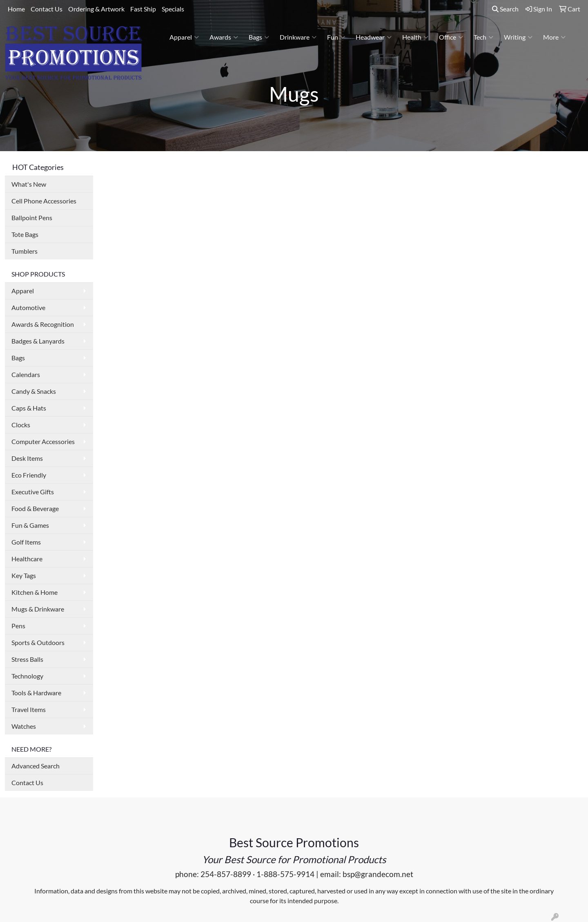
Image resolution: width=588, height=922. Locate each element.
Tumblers (24, 251)
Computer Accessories (43, 441)
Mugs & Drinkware (38, 609)
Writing (518, 37)
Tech (483, 37)
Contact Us (47, 9)
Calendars (26, 374)
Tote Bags (25, 234)
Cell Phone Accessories (44, 201)
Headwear (374, 37)
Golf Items (26, 542)
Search (505, 9)
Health (415, 37)
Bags (259, 37)
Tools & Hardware (36, 693)
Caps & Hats (29, 408)
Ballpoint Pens (32, 218)
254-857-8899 (226, 874)
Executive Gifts (33, 492)
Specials (173, 9)
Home (16, 9)
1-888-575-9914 (285, 874)
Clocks (21, 425)
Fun (336, 37)
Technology (27, 676)
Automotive (28, 307)
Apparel (184, 37)
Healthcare (27, 559)
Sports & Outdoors (38, 642)
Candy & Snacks (34, 391)
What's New (29, 184)
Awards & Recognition (43, 324)
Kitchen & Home (35, 592)
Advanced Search (36, 766)
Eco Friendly (29, 475)
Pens (18, 626)
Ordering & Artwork (96, 9)
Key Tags (24, 575)
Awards (224, 37)
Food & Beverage (35, 508)
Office (451, 37)
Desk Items (27, 458)
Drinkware (298, 37)
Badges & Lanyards (38, 341)
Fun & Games (30, 525)
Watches (24, 726)
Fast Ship (143, 9)
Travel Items (29, 709)
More (554, 37)
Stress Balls (27, 659)
